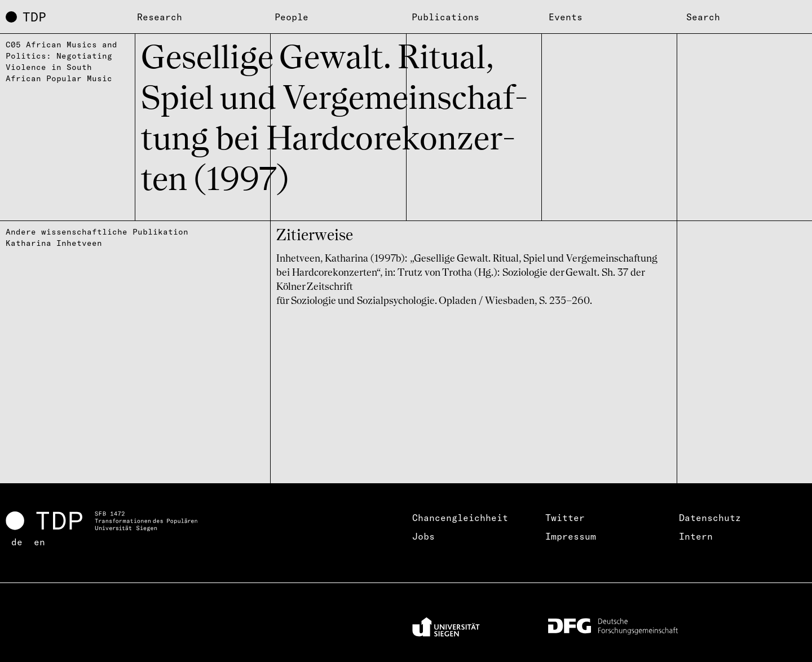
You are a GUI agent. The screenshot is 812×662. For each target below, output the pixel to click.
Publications (445, 17)
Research (160, 17)
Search (703, 17)
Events (566, 17)
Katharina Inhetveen (54, 243)
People (292, 17)
